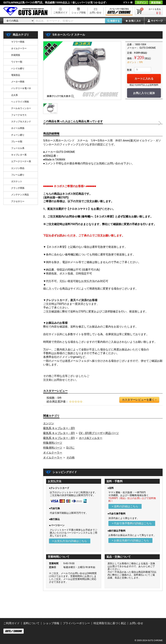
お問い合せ (96, 13)
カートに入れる (144, 79)
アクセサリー (18, 201)
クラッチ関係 (18, 188)
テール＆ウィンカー (21, 108)
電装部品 (16, 75)
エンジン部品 (18, 168)
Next (160, 123)
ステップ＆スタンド (21, 122)
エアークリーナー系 (21, 161)
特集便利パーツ (53, 443)
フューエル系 (18, 148)
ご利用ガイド (60, 13)
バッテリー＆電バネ (21, 88)
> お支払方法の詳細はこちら (70, 541)
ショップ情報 (79, 13)
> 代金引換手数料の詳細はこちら (132, 523)
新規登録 (156, 3)
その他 (70, 458)
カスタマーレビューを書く (139, 400)
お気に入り (135, 21)
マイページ (153, 21)
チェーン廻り (18, 135)
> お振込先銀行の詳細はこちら (130, 540)
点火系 (14, 95)
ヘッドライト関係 (20, 102)
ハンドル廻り (18, 68)
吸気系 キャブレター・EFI (59, 428)
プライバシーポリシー (76, 623)
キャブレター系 (19, 155)
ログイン (142, 3)
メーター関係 (18, 82)
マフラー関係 (18, 42)
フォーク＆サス (19, 115)
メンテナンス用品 (20, 195)
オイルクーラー (53, 453)
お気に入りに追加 (144, 93)
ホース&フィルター (91, 438)
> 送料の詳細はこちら (125, 506)
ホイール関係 (18, 128)
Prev (46, 123)
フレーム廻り (18, 175)
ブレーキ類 (17, 142)
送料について (31, 623)
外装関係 (16, 55)
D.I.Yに (70, 448)
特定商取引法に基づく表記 (110, 623)
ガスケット (17, 181)
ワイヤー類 (17, 62)
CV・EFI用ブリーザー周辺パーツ (99, 433)
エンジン (49, 423)
